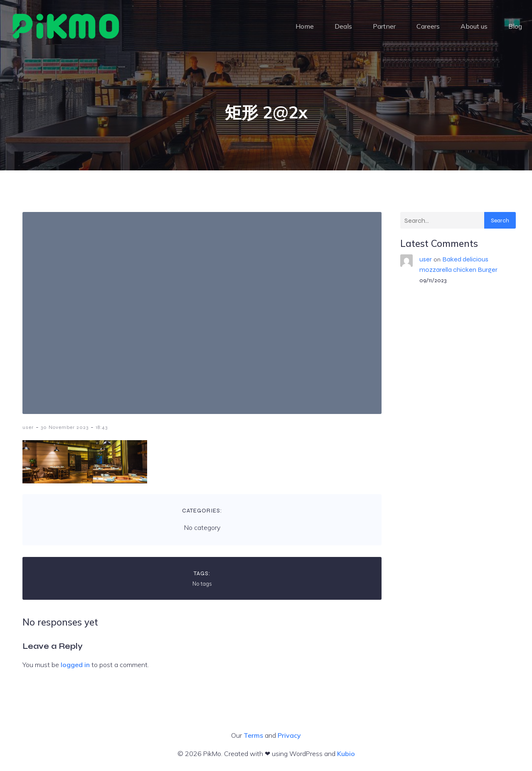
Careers (428, 27)
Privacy (289, 735)
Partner (384, 27)
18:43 (102, 427)
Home (305, 27)
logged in (75, 665)
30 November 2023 (65, 427)
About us (474, 27)
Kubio (346, 754)
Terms (253, 735)
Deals (343, 27)
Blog (515, 27)
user (28, 427)
